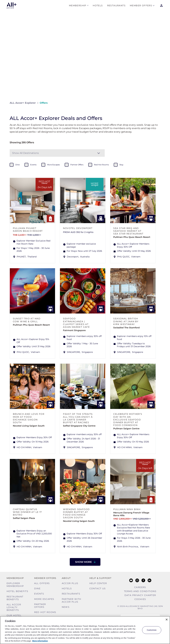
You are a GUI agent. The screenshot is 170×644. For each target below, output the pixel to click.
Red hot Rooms (45, 612)
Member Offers (141, 6)
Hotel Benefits (17, 591)
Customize (152, 630)
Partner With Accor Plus (72, 600)
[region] (85, 630)
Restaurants (116, 6)
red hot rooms (101, 165)
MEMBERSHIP (78, 6)
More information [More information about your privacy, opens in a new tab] (40, 641)
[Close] (167, 620)
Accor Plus (70, 583)
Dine (37, 588)
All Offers (42, 583)
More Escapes (44, 599)
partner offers (77, 165)
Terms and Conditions (140, 591)
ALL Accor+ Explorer (23, 103)
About (66, 578)
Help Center (98, 583)
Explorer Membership (15, 585)
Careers (140, 587)
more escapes (53, 165)
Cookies (140, 599)
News (66, 607)
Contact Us (98, 588)
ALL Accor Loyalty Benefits (14, 607)
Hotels (98, 6)
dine (17, 165)
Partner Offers (40, 606)
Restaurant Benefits (15, 598)
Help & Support (100, 578)
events (33, 165)
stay (121, 165)
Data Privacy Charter (140, 595)
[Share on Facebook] (158, 103)
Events (39, 594)
